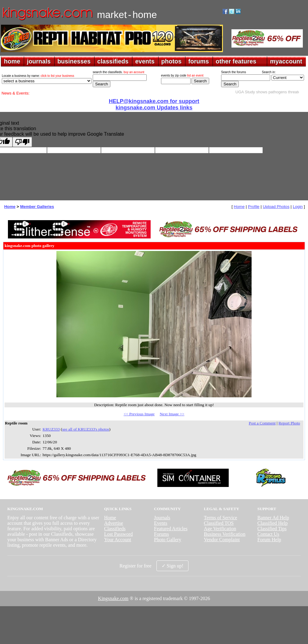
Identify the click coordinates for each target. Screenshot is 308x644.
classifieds (113, 61)
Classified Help (272, 523)
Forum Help (269, 540)
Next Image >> (172, 414)
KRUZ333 (51, 429)
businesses (74, 61)
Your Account (118, 540)
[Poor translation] (22, 142)
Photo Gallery (168, 540)
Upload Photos (276, 207)
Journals (162, 518)
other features (236, 61)
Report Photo (289, 423)
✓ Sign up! (173, 566)
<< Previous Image (139, 414)
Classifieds (115, 529)
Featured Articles (171, 529)
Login (298, 207)
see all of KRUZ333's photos (86, 429)
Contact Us (268, 534)
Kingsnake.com (113, 598)
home (12, 61)
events (145, 61)
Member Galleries (37, 207)
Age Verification (220, 529)
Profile (254, 207)
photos (172, 61)
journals (39, 61)
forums (199, 61)
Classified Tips (272, 529)
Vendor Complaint (222, 540)
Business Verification (225, 534)
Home (10, 207)
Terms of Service (221, 518)
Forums (161, 534)
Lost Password (118, 534)
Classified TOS (219, 523)
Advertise (113, 523)
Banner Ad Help (273, 518)
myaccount (286, 61)
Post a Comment (262, 423)
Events (161, 523)
